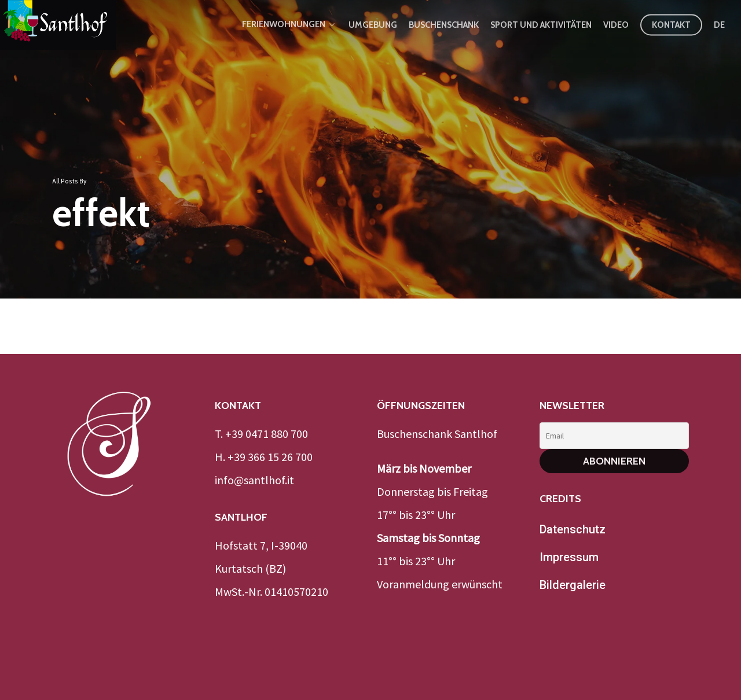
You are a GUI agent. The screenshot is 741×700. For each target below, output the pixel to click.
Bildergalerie (573, 585)
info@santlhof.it (254, 480)
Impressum (569, 557)
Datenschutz (573, 529)
